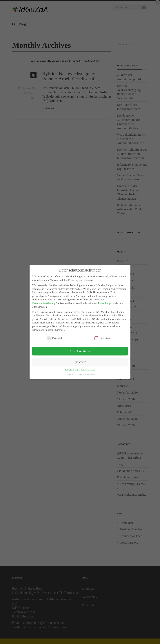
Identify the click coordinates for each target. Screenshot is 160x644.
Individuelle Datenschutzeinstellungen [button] (80, 370)
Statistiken (102, 338)
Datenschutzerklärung (44, 303)
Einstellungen (105, 303)
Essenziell (55, 338)
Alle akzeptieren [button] (80, 351)
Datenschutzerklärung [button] (87, 374)
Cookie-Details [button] (71, 374)
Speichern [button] (80, 362)
